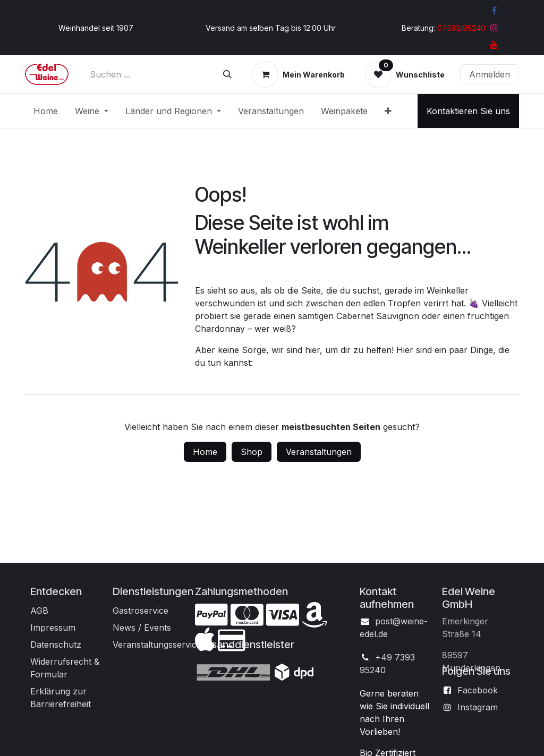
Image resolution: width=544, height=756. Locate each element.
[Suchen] (227, 74)
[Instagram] (494, 28)
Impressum (53, 628)
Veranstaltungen (319, 452)
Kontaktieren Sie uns (468, 111)
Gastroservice (141, 611)
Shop (252, 452)
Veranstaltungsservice (157, 645)
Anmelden (490, 74)
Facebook (478, 690)
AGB (39, 611)
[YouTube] (494, 45)
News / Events (142, 628)
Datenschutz (56, 645)
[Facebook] (494, 11)
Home (205, 452)
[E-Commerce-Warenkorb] (298, 74)
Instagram (478, 707)
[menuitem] (46, 111)
